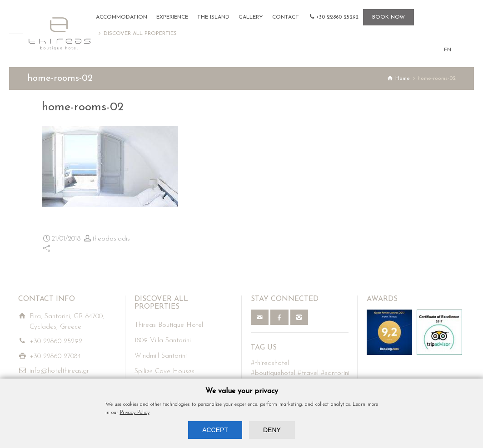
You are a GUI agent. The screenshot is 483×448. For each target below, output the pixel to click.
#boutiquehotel (273, 373)
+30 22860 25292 (337, 17)
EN (448, 50)
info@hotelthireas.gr (59, 371)
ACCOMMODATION (122, 17)
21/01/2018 (66, 239)
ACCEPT (215, 430)
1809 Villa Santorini (163, 341)
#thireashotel (270, 363)
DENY (272, 430)
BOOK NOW (388, 17)
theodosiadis (111, 239)
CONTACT (286, 17)
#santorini (335, 373)
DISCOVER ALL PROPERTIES (140, 34)
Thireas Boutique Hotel (169, 325)
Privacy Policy (135, 413)
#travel (308, 373)
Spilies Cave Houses (164, 372)
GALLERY (251, 17)
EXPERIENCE (172, 17)
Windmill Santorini (161, 356)
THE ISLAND (213, 17)
